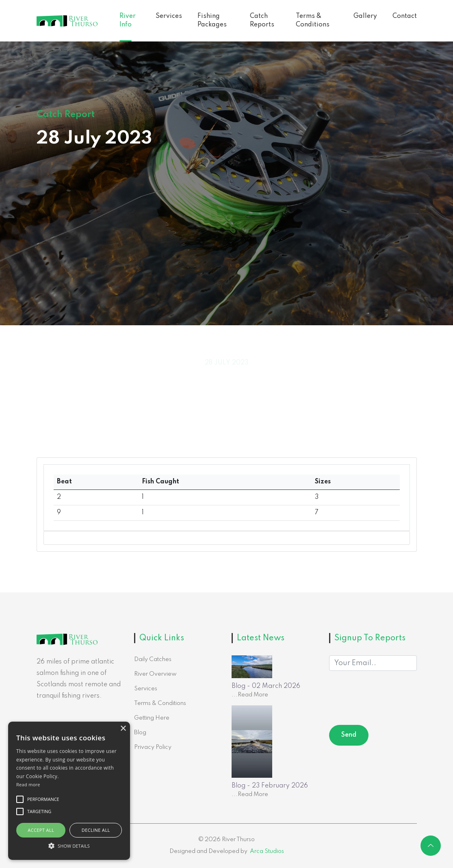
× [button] (123, 729)
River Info (128, 21)
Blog (140, 733)
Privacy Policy (153, 747)
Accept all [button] (41, 830)
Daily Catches (153, 659)
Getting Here (152, 718)
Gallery (365, 16)
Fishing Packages (212, 21)
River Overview (155, 674)
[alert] (69, 791)
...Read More (250, 695)
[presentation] (391, 699)
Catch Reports (262, 21)
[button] (69, 846)
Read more (28, 784)
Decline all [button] (96, 830)
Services (169, 16)
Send (349, 735)
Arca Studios (267, 851)
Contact (405, 16)
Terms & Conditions (313, 21)
